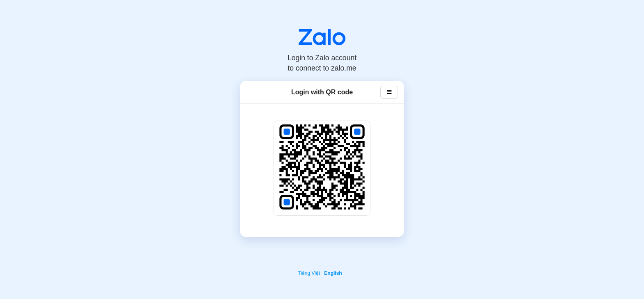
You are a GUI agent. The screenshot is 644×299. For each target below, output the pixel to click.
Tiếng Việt (309, 273)
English (333, 273)
